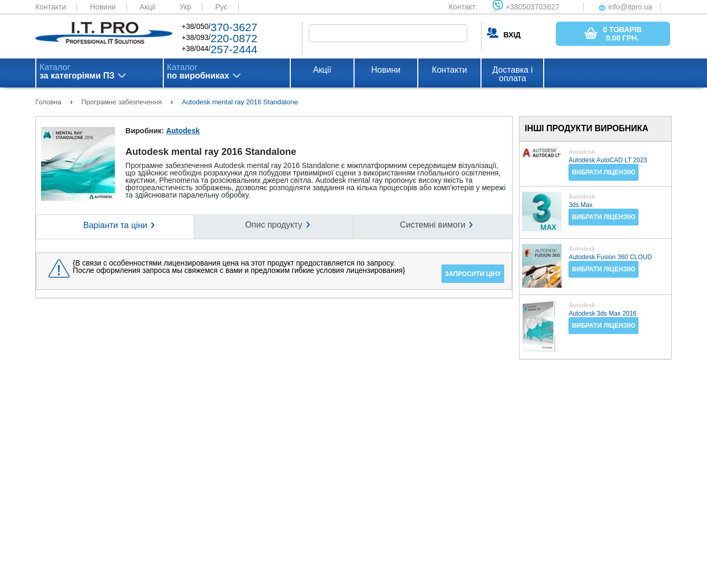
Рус (222, 7)
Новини (103, 7)
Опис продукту (274, 225)
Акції (148, 7)
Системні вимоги (433, 225)
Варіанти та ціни (115, 225)
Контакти (51, 7)
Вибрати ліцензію (603, 172)
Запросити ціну (473, 274)
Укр (185, 7)
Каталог (77, 72)
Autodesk (183, 131)
